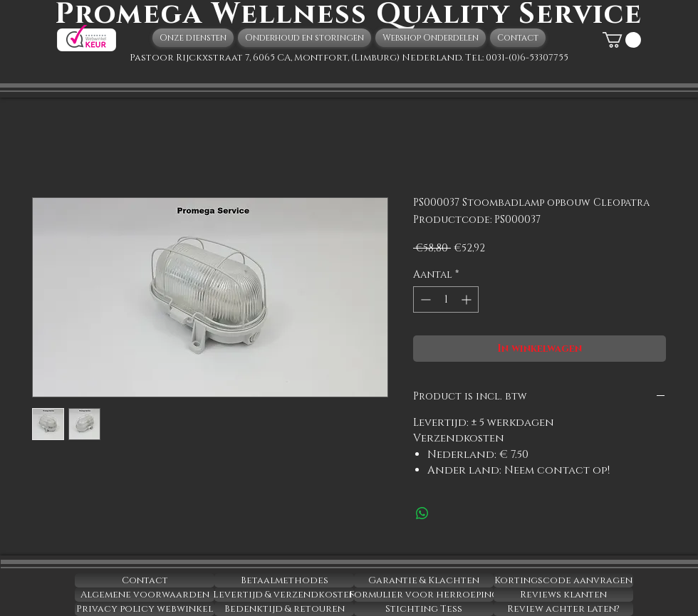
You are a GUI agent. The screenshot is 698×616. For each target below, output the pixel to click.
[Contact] (145, 580)
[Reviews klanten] (563, 595)
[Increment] (468, 299)
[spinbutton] (446, 299)
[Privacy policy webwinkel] (145, 609)
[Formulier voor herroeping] (424, 595)
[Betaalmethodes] (284, 580)
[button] (622, 40)
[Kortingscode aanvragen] (563, 580)
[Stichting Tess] (424, 609)
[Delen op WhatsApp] (422, 513)
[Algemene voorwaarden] (145, 595)
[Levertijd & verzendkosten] (284, 595)
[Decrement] (424, 299)
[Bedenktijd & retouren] (284, 609)
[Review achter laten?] (563, 609)
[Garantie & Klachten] (424, 580)
